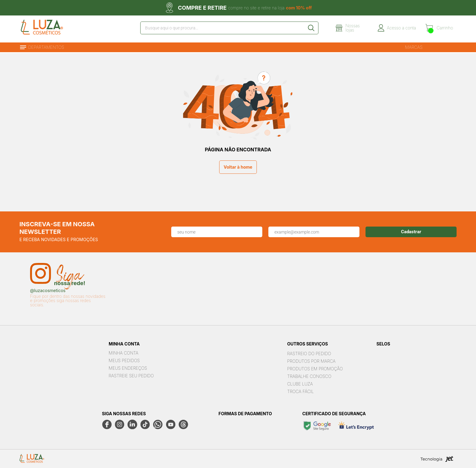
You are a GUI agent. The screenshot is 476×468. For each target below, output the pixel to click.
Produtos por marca (311, 360)
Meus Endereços (128, 367)
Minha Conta (124, 352)
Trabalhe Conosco (309, 375)
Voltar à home (238, 166)
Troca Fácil (301, 391)
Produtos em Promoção (315, 368)
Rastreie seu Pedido (131, 375)
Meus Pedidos (124, 360)
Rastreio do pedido (309, 353)
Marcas (414, 46)
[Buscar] (312, 29)
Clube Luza (300, 383)
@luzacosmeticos (48, 290)
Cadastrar (411, 231)
